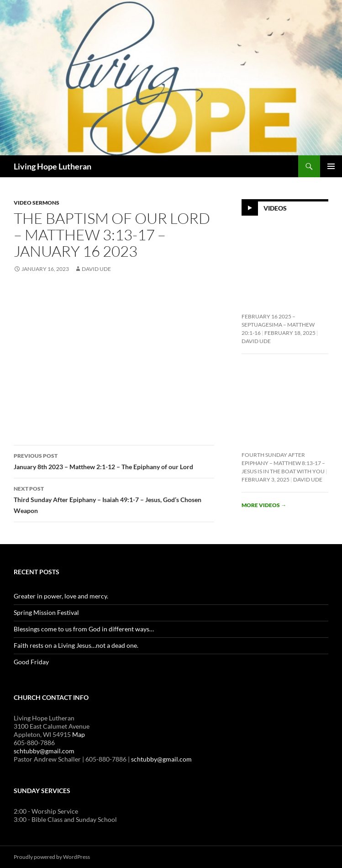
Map (79, 734)
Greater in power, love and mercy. (61, 596)
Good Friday (31, 662)
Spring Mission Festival (46, 612)
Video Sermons (37, 203)
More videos (264, 505)
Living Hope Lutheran (53, 166)
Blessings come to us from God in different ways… (84, 629)
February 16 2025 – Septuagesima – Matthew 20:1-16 (278, 325)
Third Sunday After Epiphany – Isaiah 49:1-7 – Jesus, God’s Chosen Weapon (114, 499)
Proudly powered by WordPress (52, 857)
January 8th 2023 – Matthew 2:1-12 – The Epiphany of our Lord (114, 460)
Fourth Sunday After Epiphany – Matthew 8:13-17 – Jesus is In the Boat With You (283, 463)
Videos (275, 208)
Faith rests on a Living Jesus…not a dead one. (76, 645)
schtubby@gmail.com (44, 751)
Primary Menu (331, 166)
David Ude (96, 269)
